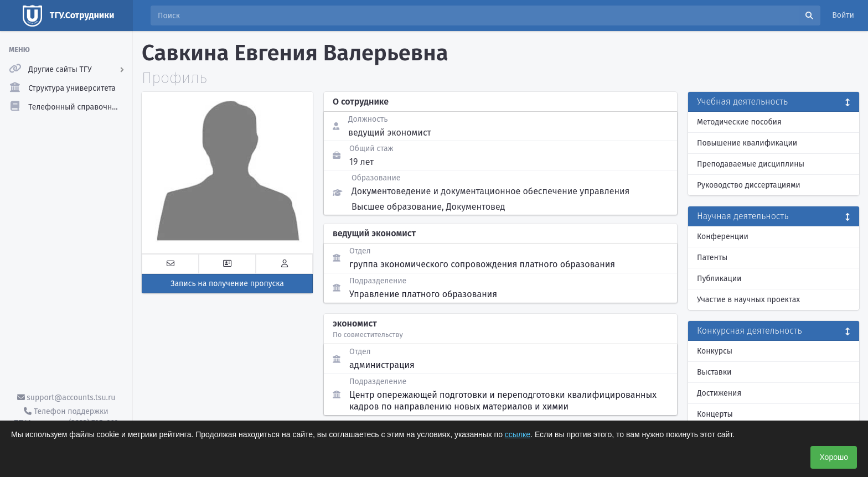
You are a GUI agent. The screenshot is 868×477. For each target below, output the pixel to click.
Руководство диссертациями (749, 185)
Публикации (719, 279)
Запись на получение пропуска (227, 284)
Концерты (715, 414)
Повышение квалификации (747, 143)
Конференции (723, 237)
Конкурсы (715, 351)
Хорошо (834, 457)
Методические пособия (739, 122)
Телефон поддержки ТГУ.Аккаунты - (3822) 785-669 (66, 417)
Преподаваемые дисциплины (751, 164)
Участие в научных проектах (748, 300)
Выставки (714, 372)
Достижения (719, 393)
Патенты (712, 258)
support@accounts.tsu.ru (66, 398)
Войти (843, 15)
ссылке (518, 434)
